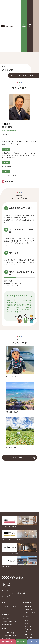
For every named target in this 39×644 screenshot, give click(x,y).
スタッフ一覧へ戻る (18, 458)
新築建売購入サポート (10, 636)
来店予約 (33, 641)
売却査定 (21, 641)
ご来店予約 (28, 629)
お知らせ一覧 (28, 635)
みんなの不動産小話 (30, 609)
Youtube (9, 585)
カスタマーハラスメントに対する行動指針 (14, 593)
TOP (11, 75)
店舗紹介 (27, 623)
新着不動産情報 (8, 624)
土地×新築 (7, 638)
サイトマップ (6, 596)
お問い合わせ (8, 641)
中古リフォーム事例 (30, 612)
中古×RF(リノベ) (9, 633)
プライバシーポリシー (8, 590)
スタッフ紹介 (29, 75)
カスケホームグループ (10, 606)
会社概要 (27, 620)
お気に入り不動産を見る (11, 622)
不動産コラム (28, 638)
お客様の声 (28, 606)
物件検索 (6, 619)
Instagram (4, 585)
